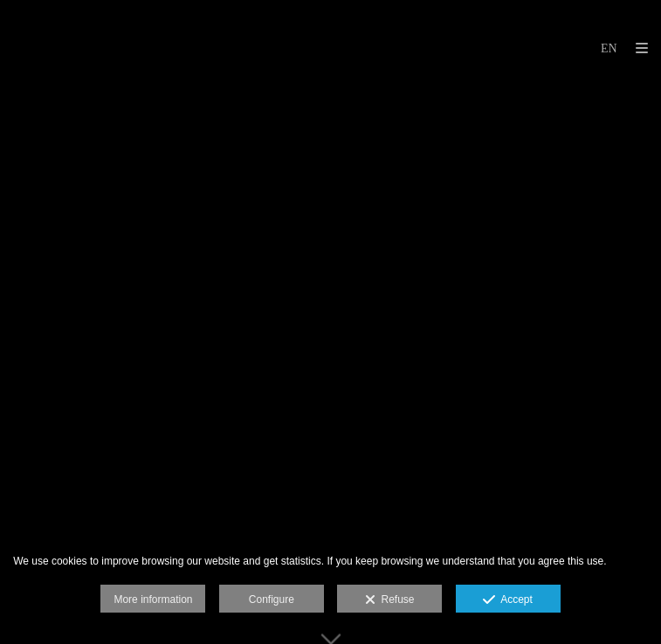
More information (153, 599)
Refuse (390, 600)
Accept (508, 600)
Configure (272, 599)
